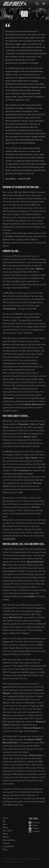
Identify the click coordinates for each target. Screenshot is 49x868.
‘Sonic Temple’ (31, 458)
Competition (8, 846)
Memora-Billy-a (9, 840)
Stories (6, 837)
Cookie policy (35, 859)
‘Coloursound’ (9, 539)
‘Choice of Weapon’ (32, 728)
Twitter (33, 826)
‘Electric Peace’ (36, 755)
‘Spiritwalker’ (8, 398)
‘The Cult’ (37, 483)
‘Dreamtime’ (24, 424)
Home (5, 818)
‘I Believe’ (40, 269)
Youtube (34, 828)
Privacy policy (23, 859)
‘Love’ (42, 424)
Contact (6, 843)
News (5, 834)
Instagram (34, 831)
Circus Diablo (29, 596)
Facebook (34, 823)
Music (5, 827)
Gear (5, 824)
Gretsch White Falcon (34, 404)
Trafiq (10, 862)
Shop (5, 850)
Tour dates (7, 831)
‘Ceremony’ (24, 470)
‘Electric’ (27, 437)
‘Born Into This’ (16, 618)
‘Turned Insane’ (10, 309)
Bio (4, 821)
